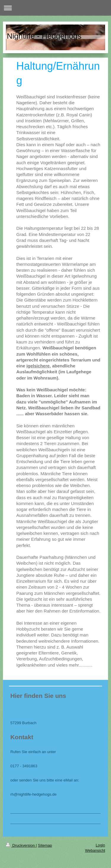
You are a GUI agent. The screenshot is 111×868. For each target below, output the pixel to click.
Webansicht (95, 850)
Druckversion (21, 845)
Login (100, 845)
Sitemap (45, 845)
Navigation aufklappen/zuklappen (55, 8)
